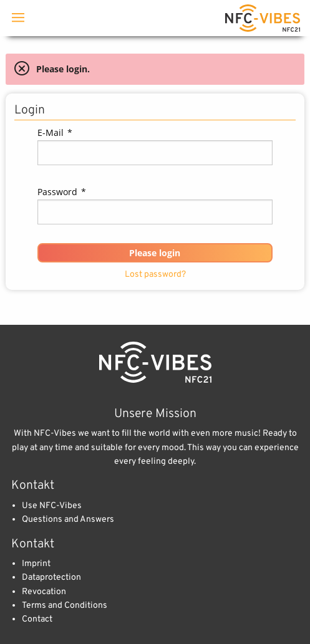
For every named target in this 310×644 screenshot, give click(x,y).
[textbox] (155, 153)
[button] (155, 253)
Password (62, 192)
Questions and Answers (68, 520)
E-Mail (55, 132)
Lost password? (155, 275)
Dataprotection (51, 578)
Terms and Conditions (65, 606)
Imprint (36, 564)
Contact (37, 619)
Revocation (44, 592)
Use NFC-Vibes (52, 506)
